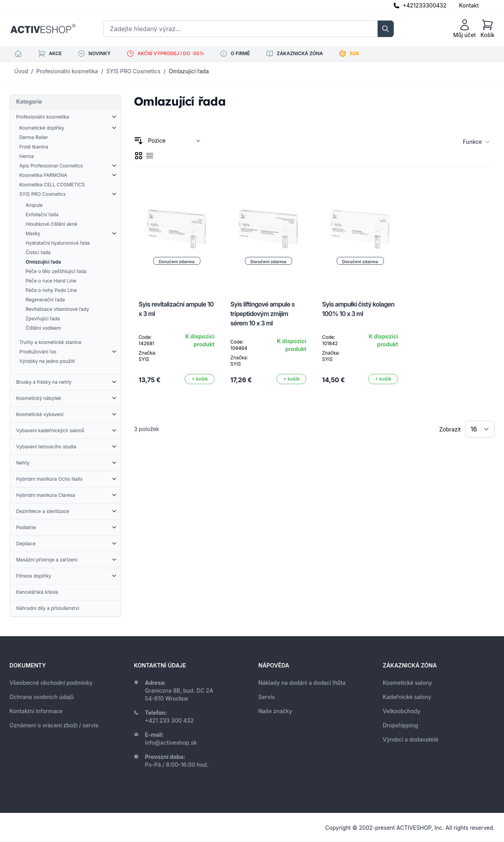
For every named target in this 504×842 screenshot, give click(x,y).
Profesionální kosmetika (67, 71)
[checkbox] (139, 156)
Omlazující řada (189, 71)
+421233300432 (425, 5)
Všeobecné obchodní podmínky (51, 683)
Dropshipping (400, 725)
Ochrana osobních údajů (42, 697)
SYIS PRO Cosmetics (133, 71)
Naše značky (275, 711)
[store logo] (43, 29)
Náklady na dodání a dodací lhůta (302, 683)
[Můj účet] (464, 29)
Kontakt (469, 5)
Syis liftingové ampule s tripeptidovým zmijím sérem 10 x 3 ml (262, 314)
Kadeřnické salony (407, 697)
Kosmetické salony (407, 683)
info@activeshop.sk (171, 743)
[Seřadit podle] (174, 141)
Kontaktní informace (36, 711)
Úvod (21, 71)
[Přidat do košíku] (200, 379)
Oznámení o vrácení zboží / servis (54, 725)
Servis (267, 697)
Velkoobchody (402, 711)
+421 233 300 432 (169, 720)
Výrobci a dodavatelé (410, 739)
